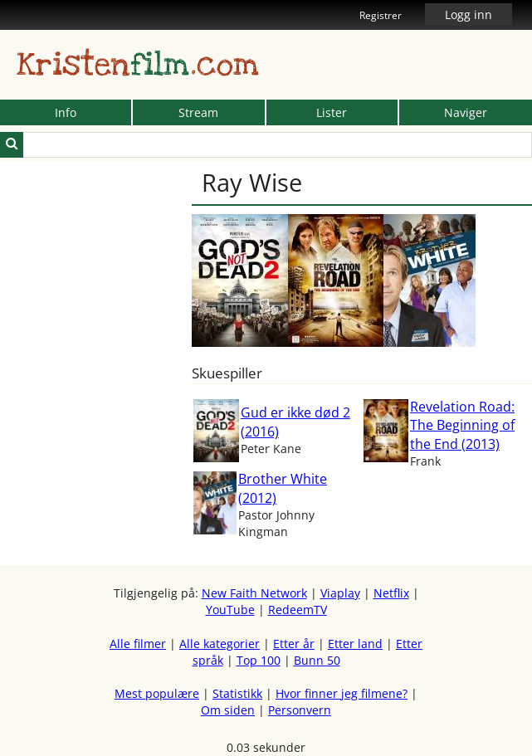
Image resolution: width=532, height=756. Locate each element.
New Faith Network (254, 593)
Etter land (355, 644)
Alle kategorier (220, 644)
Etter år (294, 644)
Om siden (228, 710)
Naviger (466, 112)
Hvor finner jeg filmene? (342, 693)
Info (66, 112)
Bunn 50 (317, 660)
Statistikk (237, 693)
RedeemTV (298, 610)
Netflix (391, 593)
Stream (198, 112)
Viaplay (340, 593)
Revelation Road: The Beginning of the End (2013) (462, 425)
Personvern (300, 710)
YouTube (230, 610)
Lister (332, 112)
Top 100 (259, 660)
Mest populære (157, 693)
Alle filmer (138, 644)
